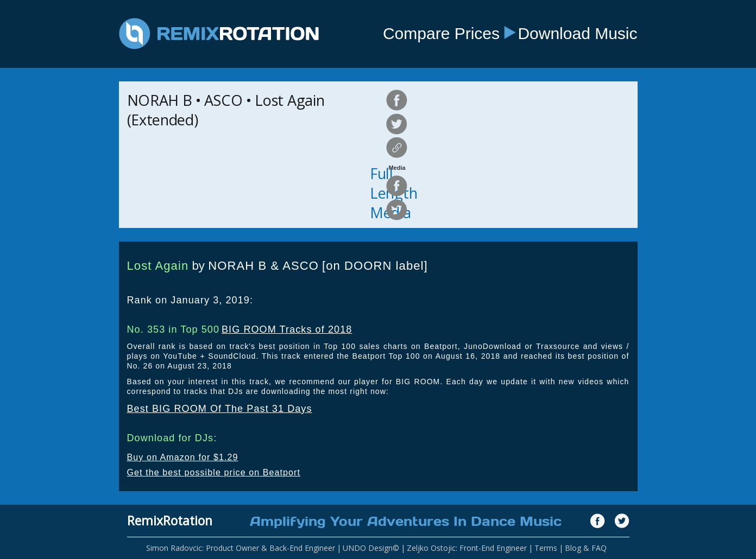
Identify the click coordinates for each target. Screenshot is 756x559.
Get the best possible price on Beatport (214, 472)
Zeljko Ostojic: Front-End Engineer (467, 548)
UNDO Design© (371, 548)
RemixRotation (170, 520)
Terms (546, 548)
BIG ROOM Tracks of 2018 (287, 329)
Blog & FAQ (586, 548)
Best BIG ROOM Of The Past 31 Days (220, 409)
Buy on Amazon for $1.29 (183, 457)
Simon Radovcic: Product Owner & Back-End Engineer (241, 548)
